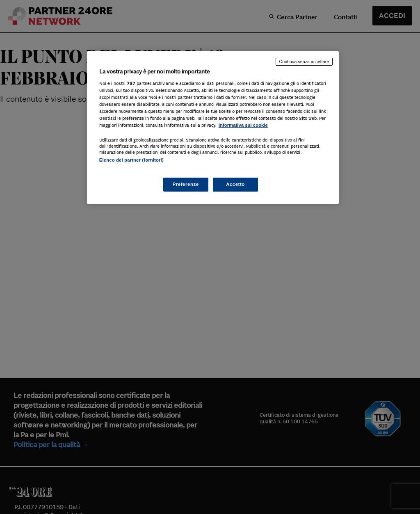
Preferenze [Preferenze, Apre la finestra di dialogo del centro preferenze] (186, 184)
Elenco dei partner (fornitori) (131, 160)
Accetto (235, 184)
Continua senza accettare (304, 62)
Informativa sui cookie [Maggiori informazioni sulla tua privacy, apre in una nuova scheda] (243, 125)
